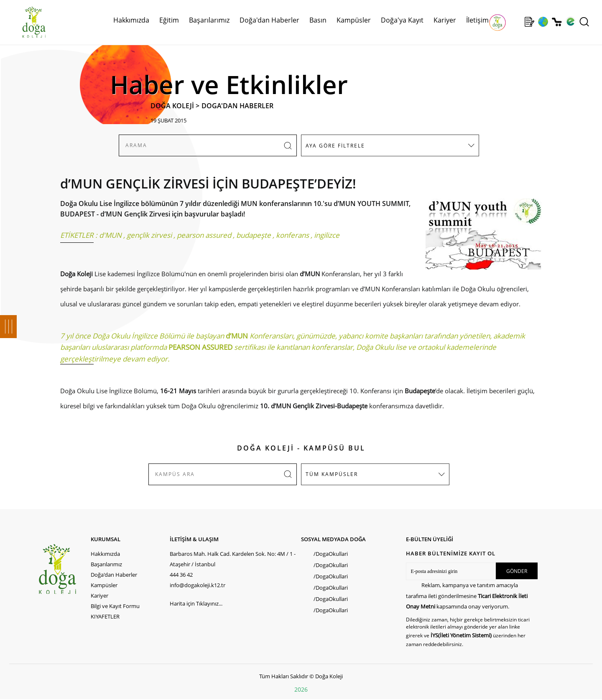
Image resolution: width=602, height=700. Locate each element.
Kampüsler (354, 20)
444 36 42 (181, 575)
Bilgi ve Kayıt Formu (115, 606)
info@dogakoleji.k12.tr (198, 585)
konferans (292, 235)
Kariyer (445, 20)
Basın (318, 20)
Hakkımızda (131, 20)
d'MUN (110, 235)
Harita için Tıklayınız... (196, 603)
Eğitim (169, 20)
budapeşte (254, 235)
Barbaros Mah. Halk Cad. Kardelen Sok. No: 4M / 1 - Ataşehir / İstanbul (233, 559)
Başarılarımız (209, 20)
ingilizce (327, 235)
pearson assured (204, 235)
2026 (301, 689)
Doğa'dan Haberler (269, 20)
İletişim (477, 20)
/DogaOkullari (331, 554)
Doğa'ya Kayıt (402, 20)
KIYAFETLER (105, 616)
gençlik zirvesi (149, 235)
